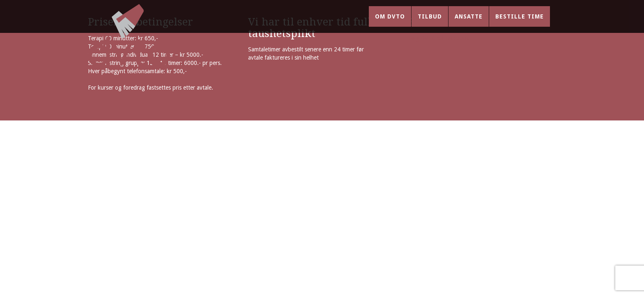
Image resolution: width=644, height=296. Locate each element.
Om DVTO (390, 25)
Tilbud (430, 25)
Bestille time (520, 25)
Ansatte (469, 25)
